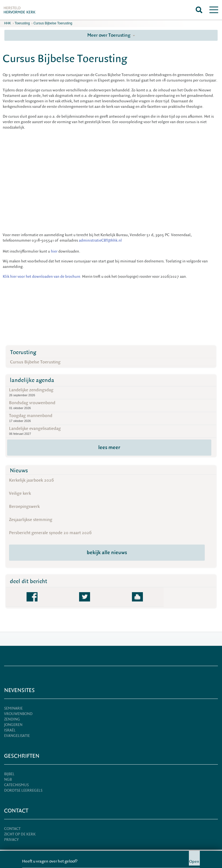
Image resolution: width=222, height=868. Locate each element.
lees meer (109, 447)
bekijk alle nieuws (107, 552)
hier (54, 251)
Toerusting (22, 23)
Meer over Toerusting (111, 35)
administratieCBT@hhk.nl (100, 241)
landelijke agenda (32, 380)
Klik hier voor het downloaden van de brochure (41, 277)
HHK (8, 23)
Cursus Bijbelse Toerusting (53, 23)
